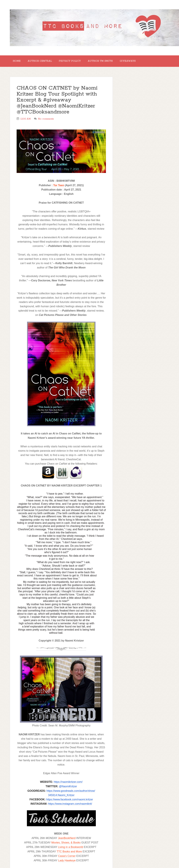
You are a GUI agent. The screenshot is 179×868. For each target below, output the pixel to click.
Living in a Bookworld (70, 849)
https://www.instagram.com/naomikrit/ (70, 806)
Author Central (43, 62)
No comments (46, 121)
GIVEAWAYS (136, 62)
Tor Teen (59, 187)
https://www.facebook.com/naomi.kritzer (70, 801)
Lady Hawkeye (67, 862)
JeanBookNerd (67, 840)
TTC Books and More (69, 853)
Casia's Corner (67, 858)
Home (18, 62)
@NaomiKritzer (68, 788)
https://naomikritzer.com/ (68, 784)
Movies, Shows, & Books (66, 844)
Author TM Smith (107, 62)
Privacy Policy (74, 62)
